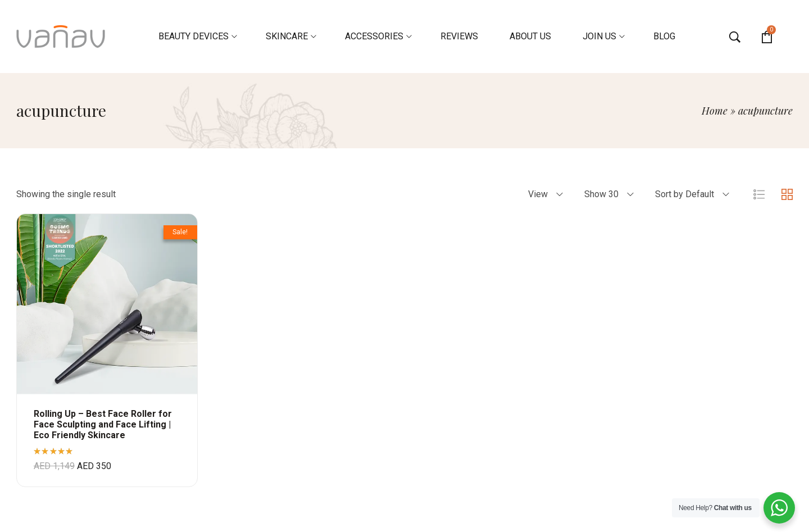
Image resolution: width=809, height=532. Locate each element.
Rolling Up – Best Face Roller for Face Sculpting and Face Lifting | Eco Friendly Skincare (103, 424)
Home (715, 111)
